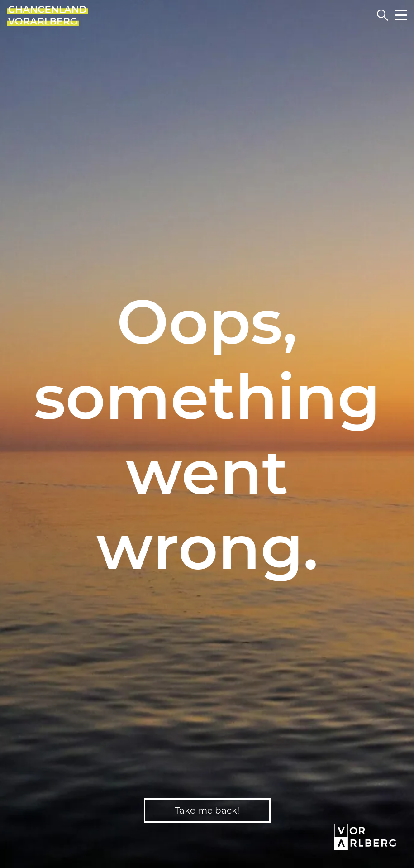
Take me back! (207, 810)
